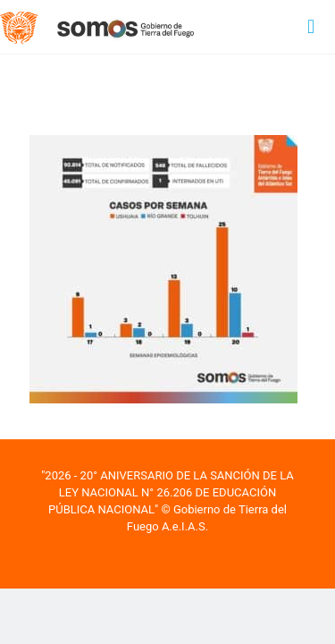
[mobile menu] (311, 27)
